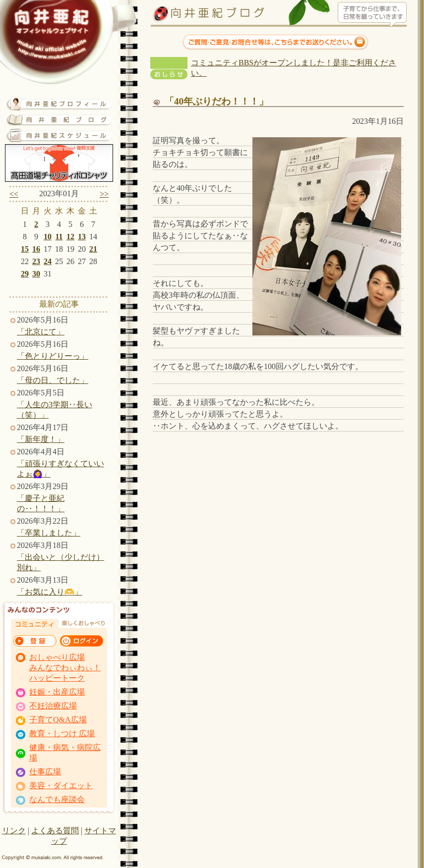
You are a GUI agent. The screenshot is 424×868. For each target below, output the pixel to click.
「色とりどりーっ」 (53, 356)
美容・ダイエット (61, 786)
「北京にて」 (41, 332)
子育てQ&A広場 (58, 720)
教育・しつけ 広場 (62, 733)
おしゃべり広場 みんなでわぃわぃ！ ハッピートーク (65, 668)
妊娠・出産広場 (57, 692)
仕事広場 (45, 772)
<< (14, 194)
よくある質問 (55, 831)
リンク (14, 831)
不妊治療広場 (53, 706)
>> (104, 194)
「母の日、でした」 (53, 380)
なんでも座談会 (57, 799)
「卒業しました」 (49, 533)
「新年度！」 (41, 439)
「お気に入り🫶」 (50, 592)
